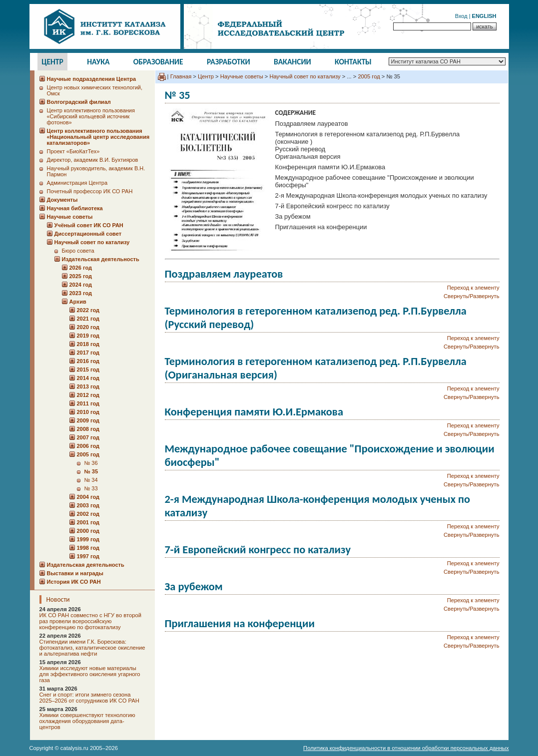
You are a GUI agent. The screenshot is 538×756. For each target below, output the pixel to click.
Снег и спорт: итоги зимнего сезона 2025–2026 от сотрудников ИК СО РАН (89, 698)
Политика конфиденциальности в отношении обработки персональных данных (406, 748)
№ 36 (91, 463)
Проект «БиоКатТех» (73, 151)
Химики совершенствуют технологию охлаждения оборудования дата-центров (87, 721)
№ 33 (91, 488)
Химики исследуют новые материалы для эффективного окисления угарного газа (90, 674)
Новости (58, 599)
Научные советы (242, 76)
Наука (98, 62)
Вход (461, 16)
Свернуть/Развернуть (471, 296)
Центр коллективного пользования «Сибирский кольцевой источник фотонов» (91, 116)
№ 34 (91, 480)
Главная (181, 76)
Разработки (229, 62)
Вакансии (292, 62)
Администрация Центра (77, 183)
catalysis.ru (74, 748)
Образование (158, 62)
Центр (52, 62)
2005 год (369, 76)
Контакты (353, 62)
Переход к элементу (473, 288)
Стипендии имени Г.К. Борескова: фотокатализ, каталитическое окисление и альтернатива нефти (92, 648)
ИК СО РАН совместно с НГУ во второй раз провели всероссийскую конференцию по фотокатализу (90, 621)
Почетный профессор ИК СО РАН (90, 191)
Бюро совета (78, 251)
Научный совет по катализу (305, 76)
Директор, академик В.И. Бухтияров (93, 160)
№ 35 (91, 471)
